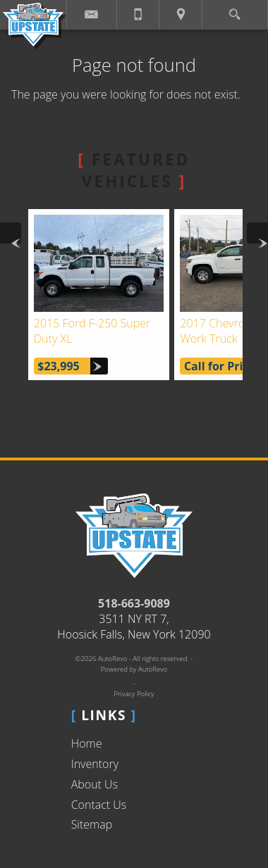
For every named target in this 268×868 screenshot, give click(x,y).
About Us (95, 784)
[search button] (234, 10)
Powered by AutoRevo (134, 669)
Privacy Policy (134, 694)
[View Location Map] (181, 15)
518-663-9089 (134, 603)
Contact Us (99, 805)
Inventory (95, 764)
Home (87, 743)
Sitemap (92, 824)
